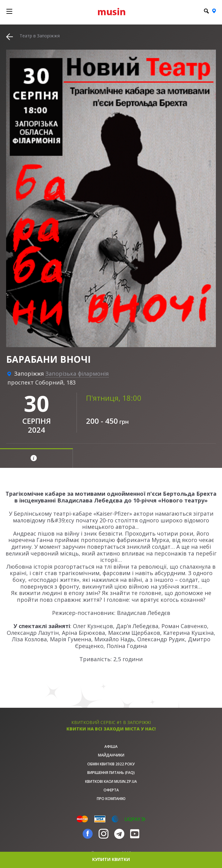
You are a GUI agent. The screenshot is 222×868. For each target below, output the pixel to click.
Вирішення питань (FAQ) (111, 773)
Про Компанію (111, 799)
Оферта (111, 790)
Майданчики (111, 755)
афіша (111, 747)
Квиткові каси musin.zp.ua (111, 781)
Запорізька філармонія (77, 373)
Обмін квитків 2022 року (111, 764)
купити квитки (111, 859)
